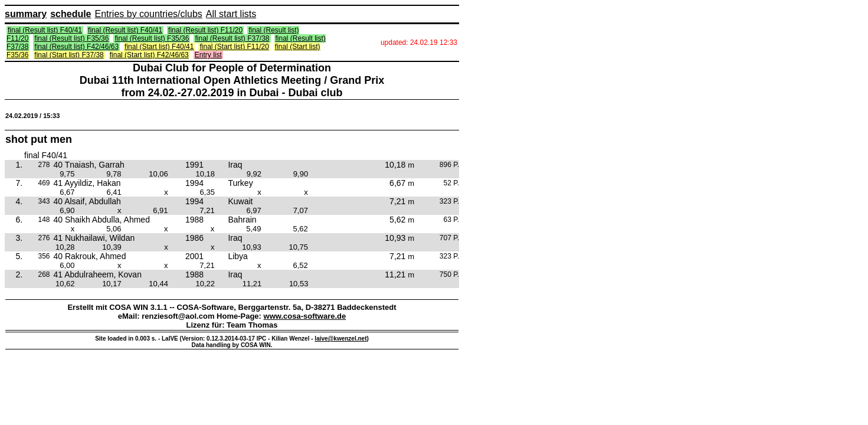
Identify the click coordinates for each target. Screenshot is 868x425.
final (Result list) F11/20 (205, 30)
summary (26, 14)
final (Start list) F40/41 (159, 47)
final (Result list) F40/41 (45, 30)
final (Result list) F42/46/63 (76, 47)
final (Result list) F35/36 (71, 38)
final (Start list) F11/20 (234, 47)
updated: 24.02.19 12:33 (419, 42)
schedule (71, 14)
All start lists (231, 14)
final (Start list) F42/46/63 (149, 55)
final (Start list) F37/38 (69, 55)
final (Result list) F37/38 (232, 38)
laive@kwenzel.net (340, 339)
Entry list (208, 55)
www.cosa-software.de (305, 316)
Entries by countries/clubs (149, 14)
